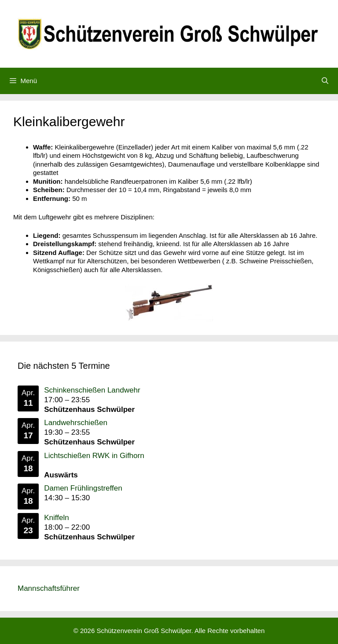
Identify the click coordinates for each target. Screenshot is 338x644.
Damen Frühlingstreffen (83, 488)
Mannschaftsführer (49, 588)
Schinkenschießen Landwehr (92, 390)
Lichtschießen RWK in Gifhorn (94, 455)
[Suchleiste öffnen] (325, 81)
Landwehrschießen (76, 423)
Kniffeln (56, 518)
